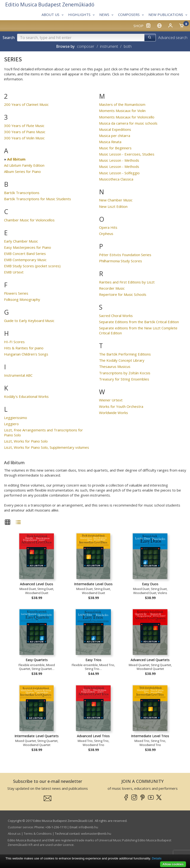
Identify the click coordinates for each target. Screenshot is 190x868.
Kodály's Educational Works (26, 396)
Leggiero (11, 424)
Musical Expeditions (115, 129)
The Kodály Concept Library (122, 360)
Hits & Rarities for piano (24, 348)
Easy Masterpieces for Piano (28, 247)
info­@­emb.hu (88, 827)
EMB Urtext (14, 272)
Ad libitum (16, 159)
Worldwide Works (114, 413)
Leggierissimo (16, 418)
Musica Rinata (110, 142)
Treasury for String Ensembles (124, 379)
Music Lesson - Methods (119, 160)
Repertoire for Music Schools (123, 294)
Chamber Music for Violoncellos (29, 220)
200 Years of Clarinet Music (26, 104)
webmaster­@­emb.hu (96, 834)
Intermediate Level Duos (93, 584)
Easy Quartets (37, 660)
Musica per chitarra (115, 136)
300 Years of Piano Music (25, 132)
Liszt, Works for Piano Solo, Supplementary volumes (47, 447)
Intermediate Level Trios (150, 736)
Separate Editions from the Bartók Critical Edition (139, 322)
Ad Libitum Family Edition (24, 165)
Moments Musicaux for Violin (122, 111)
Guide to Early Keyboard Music (29, 321)
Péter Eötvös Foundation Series (125, 255)
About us (14, 834)
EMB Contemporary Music (25, 260)
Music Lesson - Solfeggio (119, 173)
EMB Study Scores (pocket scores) (32, 266)
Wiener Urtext (111, 400)
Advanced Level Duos (37, 584)
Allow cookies (173, 864)
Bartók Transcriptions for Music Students (38, 199)
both (128, 46)
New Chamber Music (116, 200)
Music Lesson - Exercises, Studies (127, 154)
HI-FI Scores (14, 342)
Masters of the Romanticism (122, 104)
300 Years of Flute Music (24, 126)
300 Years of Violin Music (24, 138)
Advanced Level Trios (93, 736)
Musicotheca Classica (116, 179)
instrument (109, 46)
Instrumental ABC (18, 375)
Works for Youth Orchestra (121, 406)
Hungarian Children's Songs (26, 354)
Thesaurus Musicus (115, 366)
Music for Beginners (115, 148)
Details (157, 858)
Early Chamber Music (21, 241)
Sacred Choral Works (116, 316)
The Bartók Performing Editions (125, 354)
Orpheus (106, 234)
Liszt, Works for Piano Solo (26, 441)
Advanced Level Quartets (150, 660)
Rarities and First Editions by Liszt (127, 282)
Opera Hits (108, 227)
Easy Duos (150, 584)
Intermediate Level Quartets (37, 736)
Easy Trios (93, 660)
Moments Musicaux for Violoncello (127, 117)
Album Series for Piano (22, 171)
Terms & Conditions (38, 834)
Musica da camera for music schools (128, 123)
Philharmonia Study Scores (121, 261)
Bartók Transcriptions (22, 193)
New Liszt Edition (113, 206)
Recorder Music (112, 288)
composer (86, 46)
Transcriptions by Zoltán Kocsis (125, 373)
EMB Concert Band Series (25, 254)
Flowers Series (16, 293)
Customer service (20, 827)
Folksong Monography (22, 299)
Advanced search (173, 38)
